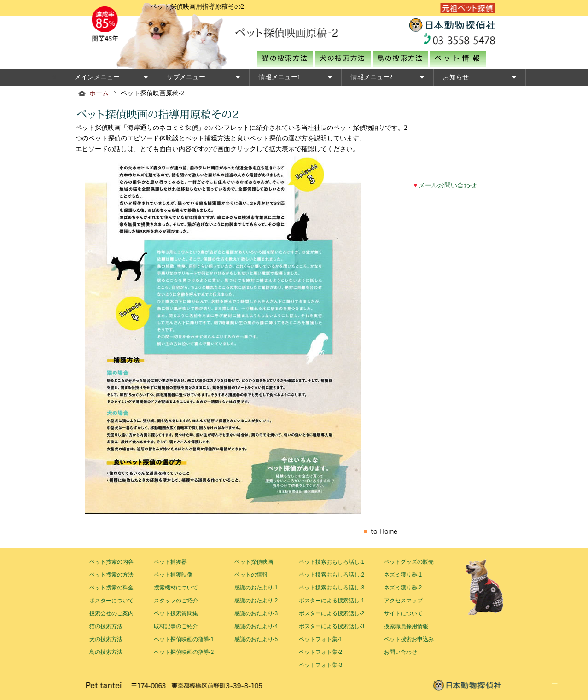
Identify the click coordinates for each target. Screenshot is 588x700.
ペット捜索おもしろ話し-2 (332, 575)
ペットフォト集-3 (321, 665)
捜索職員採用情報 (406, 626)
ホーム (99, 93)
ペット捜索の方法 (111, 575)
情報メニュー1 (280, 77)
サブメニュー (186, 77)
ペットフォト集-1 (321, 639)
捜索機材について (176, 588)
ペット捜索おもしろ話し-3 (332, 588)
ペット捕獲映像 (173, 575)
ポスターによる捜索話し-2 (332, 613)
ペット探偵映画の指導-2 (184, 652)
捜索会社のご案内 (111, 613)
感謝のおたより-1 (256, 588)
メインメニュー (97, 77)
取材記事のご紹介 (176, 626)
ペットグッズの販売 (409, 562)
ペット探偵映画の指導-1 (184, 639)
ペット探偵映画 (254, 562)
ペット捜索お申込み (409, 639)
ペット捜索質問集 (176, 613)
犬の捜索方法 (106, 639)
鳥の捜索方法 (106, 652)
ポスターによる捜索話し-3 (332, 626)
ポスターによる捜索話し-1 (332, 601)
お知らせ (456, 77)
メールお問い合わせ (445, 185)
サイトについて (403, 613)
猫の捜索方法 (106, 626)
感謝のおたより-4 (256, 626)
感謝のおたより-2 (256, 601)
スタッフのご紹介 (176, 601)
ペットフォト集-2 (321, 652)
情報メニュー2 (372, 77)
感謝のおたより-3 (256, 613)
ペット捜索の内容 (111, 562)
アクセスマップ (403, 601)
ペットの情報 (251, 575)
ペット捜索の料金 (111, 588)
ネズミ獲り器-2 (403, 588)
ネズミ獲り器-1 (403, 575)
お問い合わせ (401, 652)
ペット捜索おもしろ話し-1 (332, 562)
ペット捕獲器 (170, 562)
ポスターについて (111, 601)
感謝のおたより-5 (256, 639)
